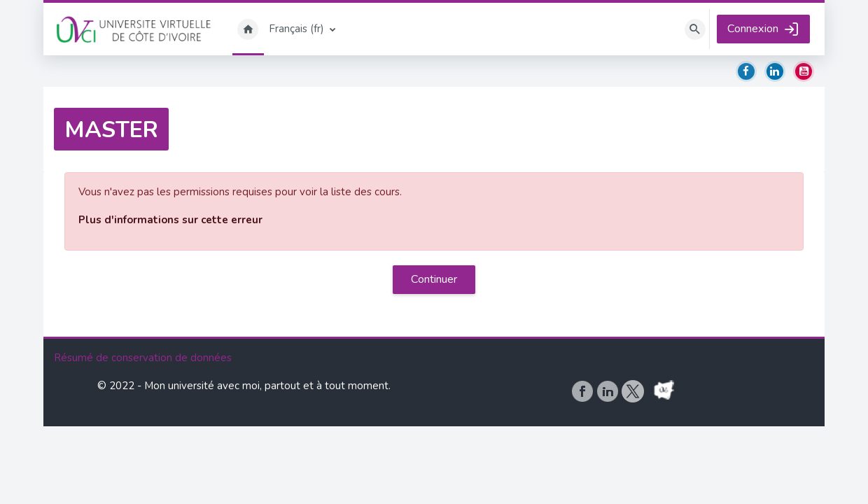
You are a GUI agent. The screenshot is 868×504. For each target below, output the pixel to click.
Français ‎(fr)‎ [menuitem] (296, 29)
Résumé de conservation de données (143, 435)
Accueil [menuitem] (248, 29)
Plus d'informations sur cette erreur (170, 220)
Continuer (434, 279)
